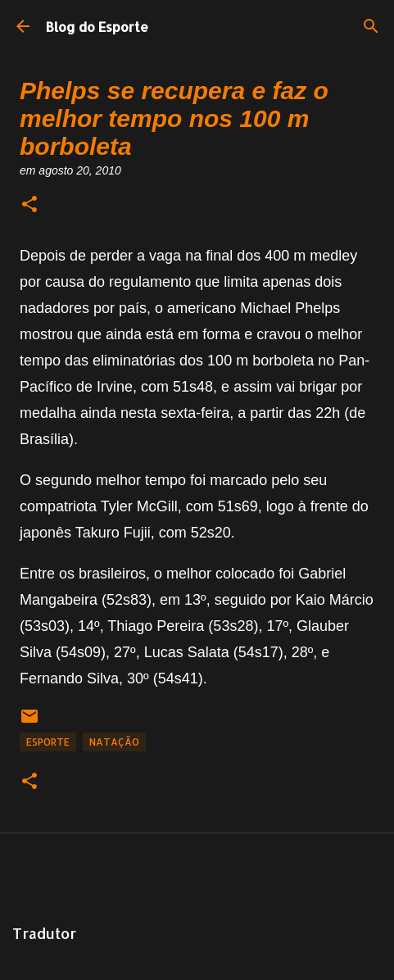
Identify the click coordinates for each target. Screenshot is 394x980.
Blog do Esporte (97, 27)
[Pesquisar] (371, 26)
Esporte (48, 742)
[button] (29, 205)
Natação (114, 742)
